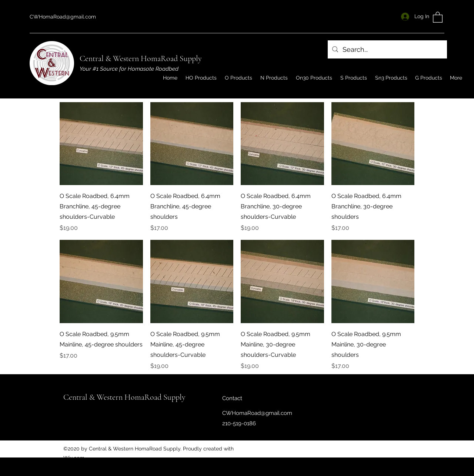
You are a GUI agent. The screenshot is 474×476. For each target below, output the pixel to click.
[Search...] (387, 49)
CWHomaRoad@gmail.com (63, 17)
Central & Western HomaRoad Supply (141, 58)
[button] (438, 17)
